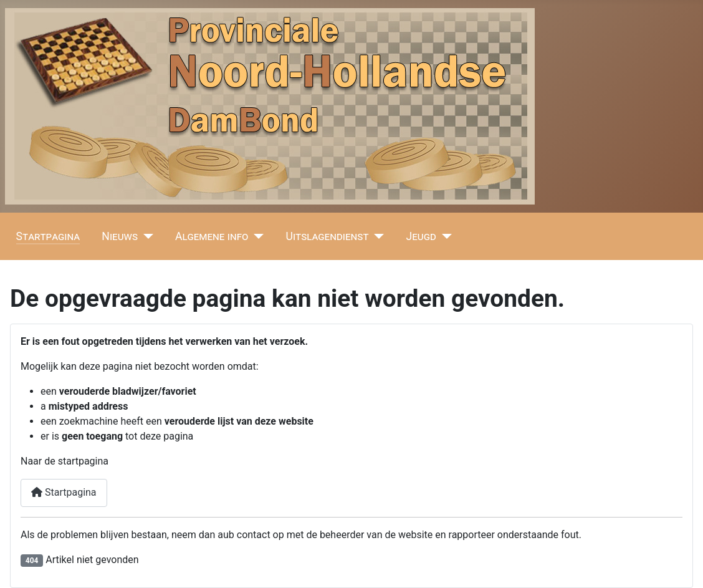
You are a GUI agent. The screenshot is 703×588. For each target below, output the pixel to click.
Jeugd (421, 236)
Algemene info (212, 236)
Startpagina (48, 236)
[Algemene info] (256, 236)
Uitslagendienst (328, 236)
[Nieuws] (146, 236)
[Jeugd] (444, 236)
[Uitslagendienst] (377, 236)
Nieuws (120, 236)
